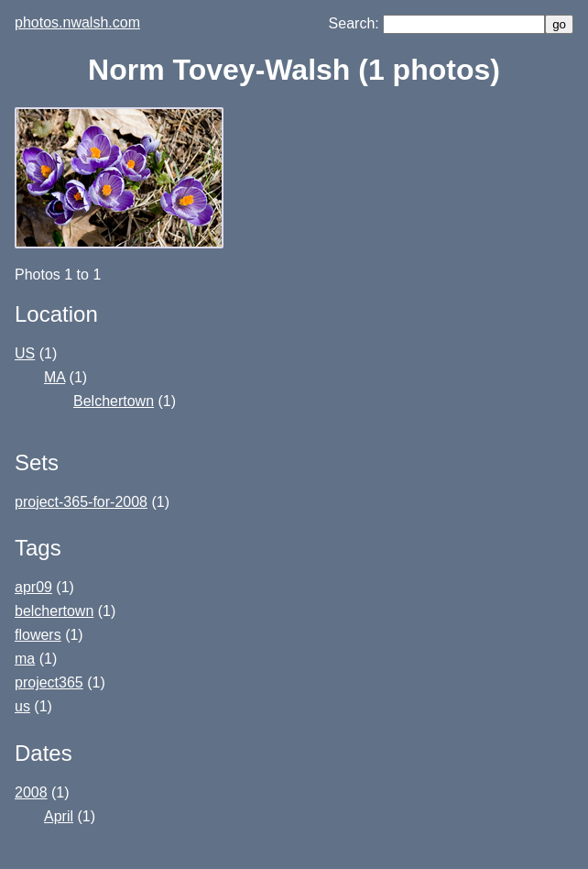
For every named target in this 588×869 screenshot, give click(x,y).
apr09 (33, 587)
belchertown (54, 611)
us (22, 706)
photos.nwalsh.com (77, 22)
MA (54, 377)
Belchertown (114, 401)
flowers (38, 635)
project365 (49, 682)
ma (25, 659)
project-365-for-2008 (81, 502)
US (25, 353)
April (59, 816)
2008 (31, 792)
